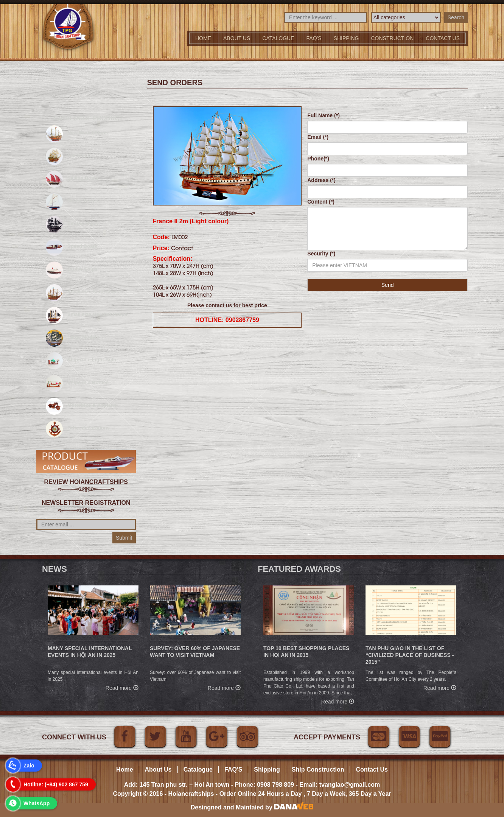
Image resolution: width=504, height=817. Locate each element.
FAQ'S (314, 38)
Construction (393, 38)
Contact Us (372, 770)
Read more (122, 687)
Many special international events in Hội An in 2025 (90, 652)
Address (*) (321, 180)
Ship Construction (318, 770)
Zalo (29, 766)
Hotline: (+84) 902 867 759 (56, 784)
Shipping (346, 38)
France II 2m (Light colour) (191, 221)
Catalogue (278, 38)
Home (203, 38)
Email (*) (318, 137)
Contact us (443, 38)
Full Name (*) (324, 115)
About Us (237, 38)
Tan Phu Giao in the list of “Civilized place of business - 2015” (410, 655)
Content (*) (321, 202)
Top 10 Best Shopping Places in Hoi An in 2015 (306, 652)
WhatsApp (37, 803)
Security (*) (321, 254)
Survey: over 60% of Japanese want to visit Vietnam (195, 652)
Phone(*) (318, 159)
